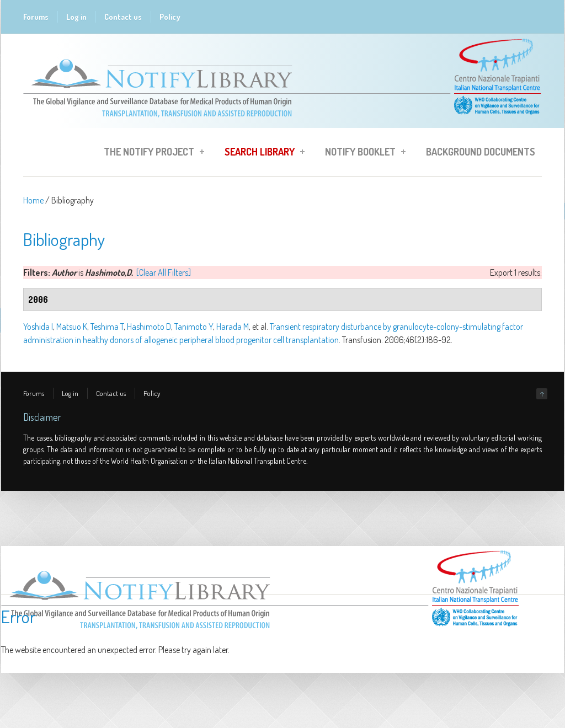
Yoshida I (38, 326)
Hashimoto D (149, 326)
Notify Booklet (362, 153)
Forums (36, 17)
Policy (170, 17)
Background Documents (481, 152)
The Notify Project (151, 153)
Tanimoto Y (194, 326)
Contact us (123, 17)
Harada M (233, 326)
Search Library (261, 153)
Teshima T (107, 326)
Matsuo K (72, 326)
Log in (76, 17)
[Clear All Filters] (164, 272)
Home (33, 200)
